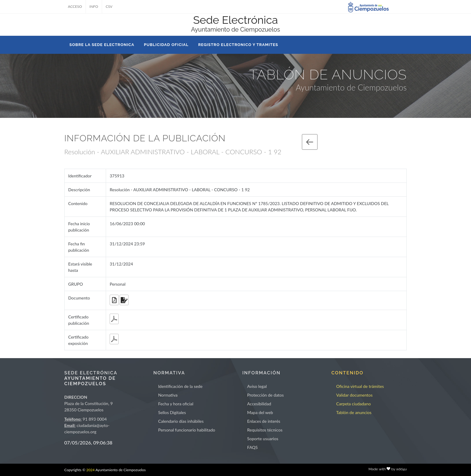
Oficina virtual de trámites (360, 386)
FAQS (252, 447)
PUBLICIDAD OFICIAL (166, 45)
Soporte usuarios (263, 439)
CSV (109, 6)
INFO (94, 6)
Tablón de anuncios (354, 412)
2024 (90, 470)
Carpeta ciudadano (353, 404)
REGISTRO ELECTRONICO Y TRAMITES (238, 45)
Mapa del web (260, 412)
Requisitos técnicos (265, 430)
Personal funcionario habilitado (187, 430)
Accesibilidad (259, 404)
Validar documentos (354, 395)
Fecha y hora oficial (176, 404)
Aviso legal (257, 386)
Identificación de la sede (180, 386)
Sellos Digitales (172, 412)
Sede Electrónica (235, 20)
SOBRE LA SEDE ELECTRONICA (102, 45)
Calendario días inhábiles (181, 421)
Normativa (168, 395)
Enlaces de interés (264, 421)
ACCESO (75, 6)
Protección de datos (266, 395)
